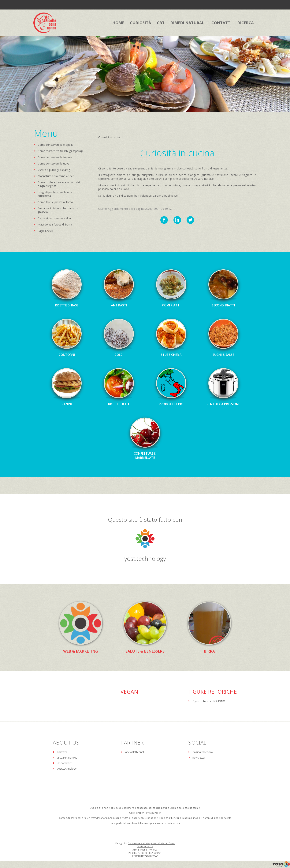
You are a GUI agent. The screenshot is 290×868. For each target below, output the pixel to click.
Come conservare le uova (54, 163)
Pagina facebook (203, 752)
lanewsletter (64, 763)
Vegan (129, 691)
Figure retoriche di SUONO (209, 701)
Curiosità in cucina (109, 137)
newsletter (199, 757)
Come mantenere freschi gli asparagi (60, 151)
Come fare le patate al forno (55, 202)
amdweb (62, 752)
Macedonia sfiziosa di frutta (55, 224)
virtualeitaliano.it (67, 757)
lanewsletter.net (134, 752)
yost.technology (145, 558)
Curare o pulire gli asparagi (54, 170)
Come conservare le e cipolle (56, 145)
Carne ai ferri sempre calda (54, 218)
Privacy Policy (154, 813)
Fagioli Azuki (45, 231)
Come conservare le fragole (55, 157)
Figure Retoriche (213, 691)
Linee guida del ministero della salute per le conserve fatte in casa (145, 823)
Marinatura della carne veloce (56, 176)
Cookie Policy (136, 813)
